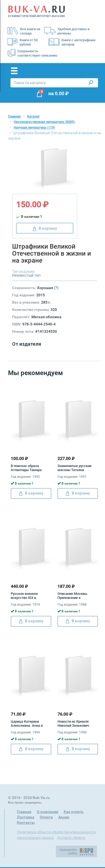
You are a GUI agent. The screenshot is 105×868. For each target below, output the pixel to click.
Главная (14, 116)
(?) (56, 288)
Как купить (74, 812)
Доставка (26, 817)
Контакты (26, 822)
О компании (48, 812)
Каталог (33, 116)
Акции (64, 817)
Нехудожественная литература (44, 122)
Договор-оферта (71, 838)
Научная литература (34, 127)
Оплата (46, 817)
